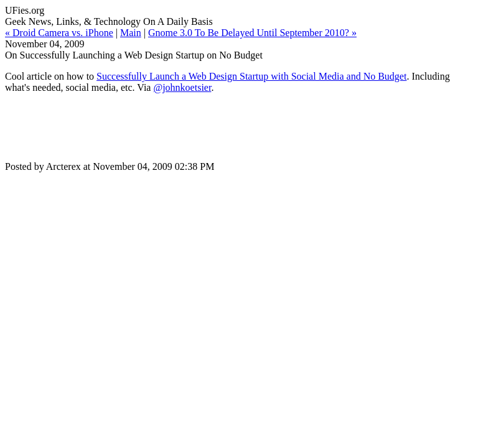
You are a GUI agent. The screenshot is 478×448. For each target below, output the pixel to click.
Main (131, 33)
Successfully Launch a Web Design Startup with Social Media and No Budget (251, 76)
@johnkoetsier (182, 87)
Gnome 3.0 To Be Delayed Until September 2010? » (252, 33)
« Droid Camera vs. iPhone (59, 33)
